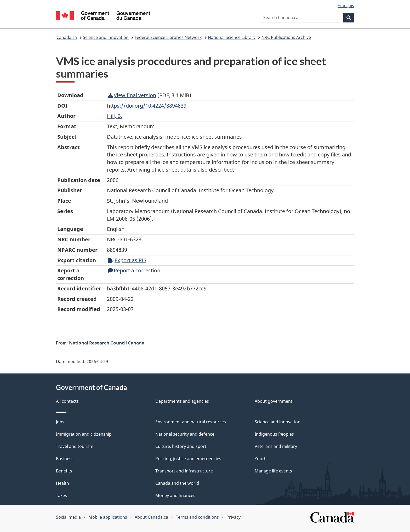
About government (274, 401)
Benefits (64, 471)
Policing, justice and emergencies (188, 459)
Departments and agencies (182, 401)
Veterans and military (276, 446)
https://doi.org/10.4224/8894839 (147, 106)
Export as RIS (127, 260)
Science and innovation (106, 37)
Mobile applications (108, 517)
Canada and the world (177, 483)
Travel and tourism (75, 446)
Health (62, 483)
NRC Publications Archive (286, 37)
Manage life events (273, 471)
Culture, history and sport (181, 446)
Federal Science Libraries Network (168, 37)
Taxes (61, 495)
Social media (68, 517)
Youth (261, 459)
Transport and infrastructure (184, 471)
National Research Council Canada (107, 343)
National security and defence (185, 434)
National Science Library (232, 37)
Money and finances (175, 495)
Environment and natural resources (191, 422)
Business (65, 459)
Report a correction (134, 270)
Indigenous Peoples (274, 434)
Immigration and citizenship (84, 434)
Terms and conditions (197, 517)
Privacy (234, 517)
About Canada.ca (151, 517)
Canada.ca (67, 37)
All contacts (67, 401)
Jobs (60, 422)
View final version (132, 95)
